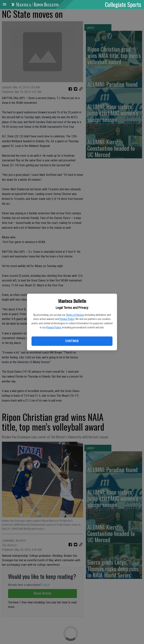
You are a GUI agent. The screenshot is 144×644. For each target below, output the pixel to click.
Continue (72, 341)
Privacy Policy (67, 319)
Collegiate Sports (123, 4)
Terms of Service (75, 315)
